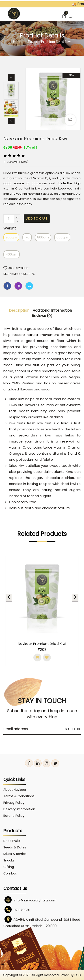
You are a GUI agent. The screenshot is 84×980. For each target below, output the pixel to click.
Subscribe (73, 729)
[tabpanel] (42, 611)
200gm (11, 237)
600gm (62, 237)
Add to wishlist (17, 268)
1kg (27, 237)
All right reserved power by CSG (56, 975)
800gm (43, 237)
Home (18, 41)
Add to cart (37, 218)
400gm (12, 254)
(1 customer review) (16, 162)
